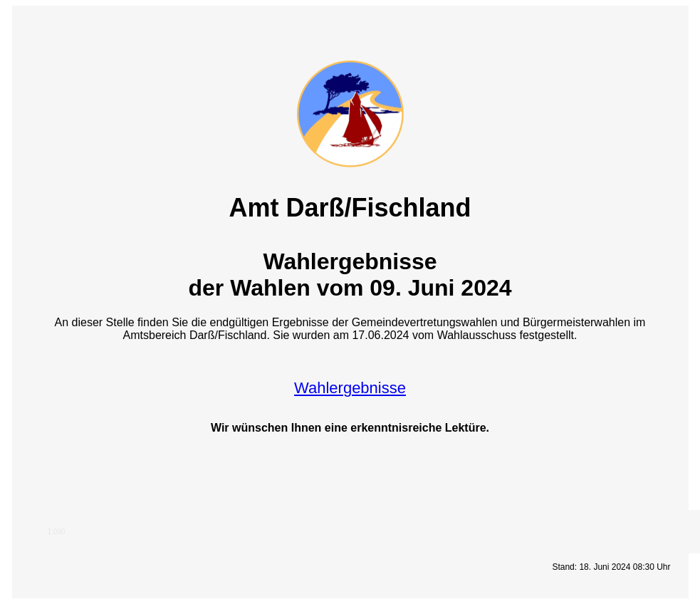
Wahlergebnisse (350, 388)
